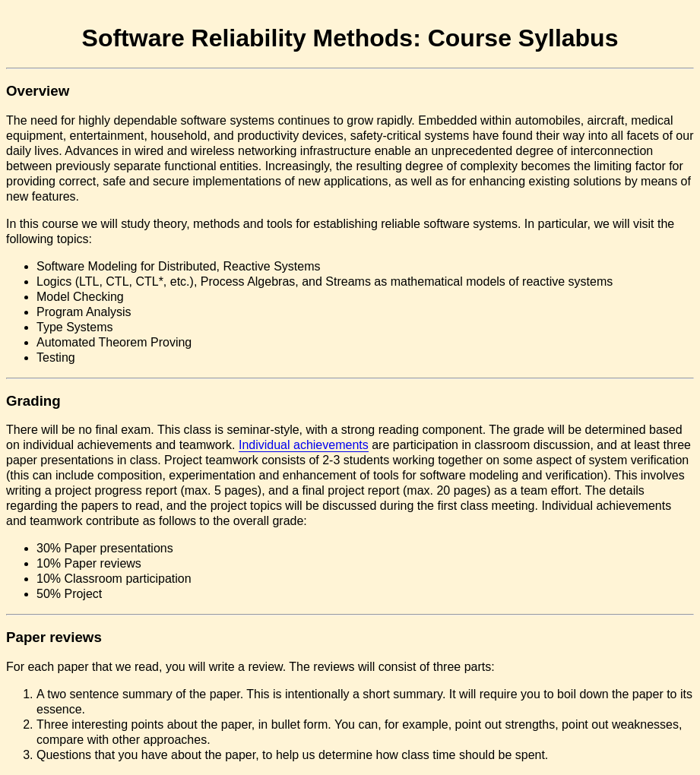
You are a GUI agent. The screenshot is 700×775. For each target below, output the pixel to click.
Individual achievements (304, 445)
